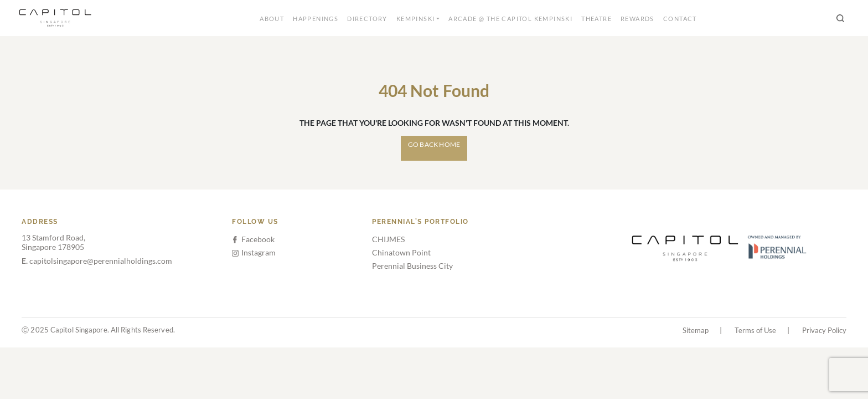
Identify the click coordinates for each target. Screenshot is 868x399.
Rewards (637, 19)
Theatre (596, 19)
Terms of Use (755, 330)
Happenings (316, 19)
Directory (367, 19)
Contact (680, 19)
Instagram (254, 252)
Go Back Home (434, 144)
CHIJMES (388, 239)
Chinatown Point (401, 252)
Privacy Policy (824, 330)
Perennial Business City (412, 266)
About (272, 19)
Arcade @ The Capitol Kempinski (510, 19)
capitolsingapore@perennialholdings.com (97, 261)
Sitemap (696, 330)
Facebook (254, 239)
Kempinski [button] (416, 19)
